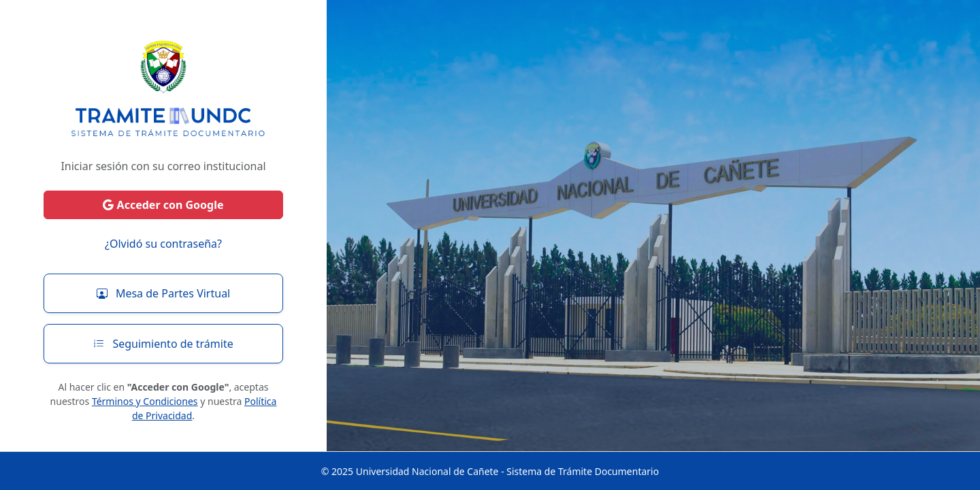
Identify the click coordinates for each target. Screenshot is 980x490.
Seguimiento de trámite (163, 344)
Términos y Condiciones (145, 401)
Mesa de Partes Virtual (164, 293)
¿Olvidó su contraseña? (163, 244)
